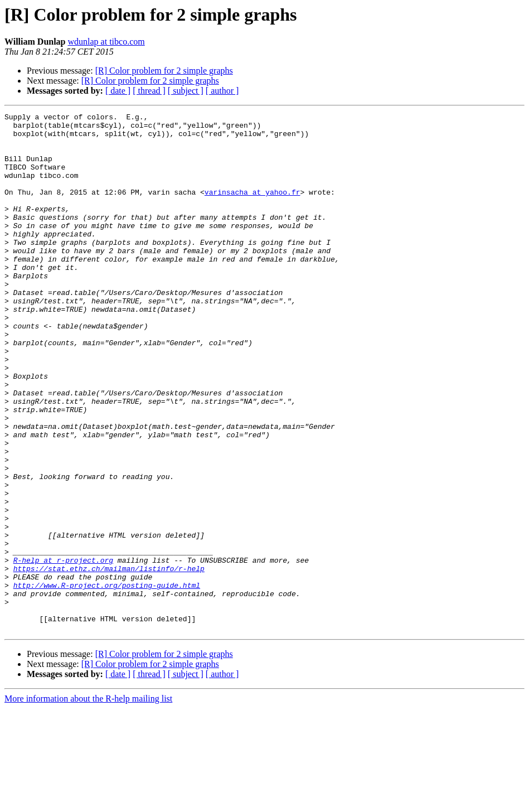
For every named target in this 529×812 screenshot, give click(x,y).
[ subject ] (186, 91)
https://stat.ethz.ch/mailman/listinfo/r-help (109, 660)
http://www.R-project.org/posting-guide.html (107, 680)
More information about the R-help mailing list (88, 802)
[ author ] (222, 91)
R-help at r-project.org (63, 650)
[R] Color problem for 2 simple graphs (164, 71)
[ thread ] (149, 91)
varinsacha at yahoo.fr (253, 209)
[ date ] (118, 91)
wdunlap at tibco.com (106, 42)
